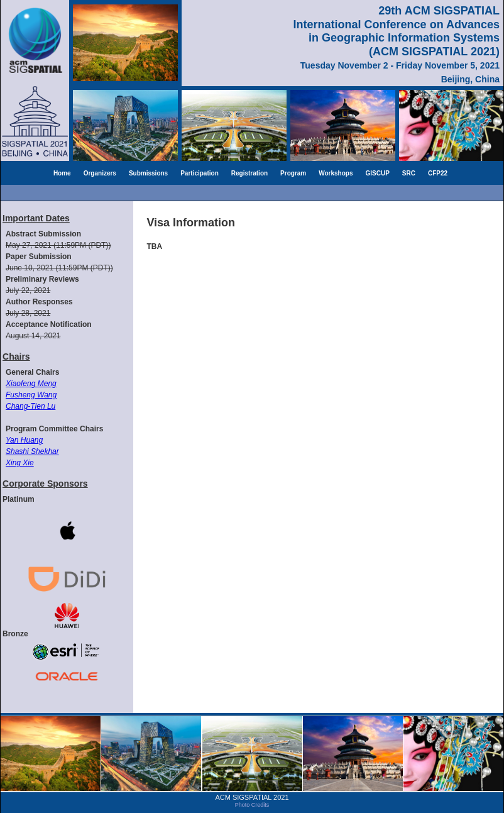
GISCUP (378, 173)
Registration (249, 173)
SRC (409, 173)
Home (62, 173)
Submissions (148, 173)
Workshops (336, 173)
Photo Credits (252, 805)
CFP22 (438, 173)
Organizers (100, 173)
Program (293, 173)
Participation (200, 173)
